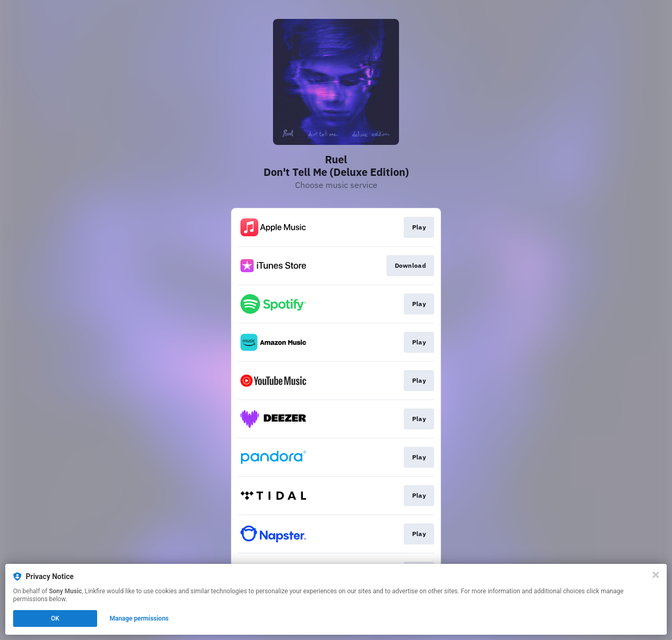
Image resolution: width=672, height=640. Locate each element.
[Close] (656, 575)
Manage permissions (139, 618)
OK (55, 618)
